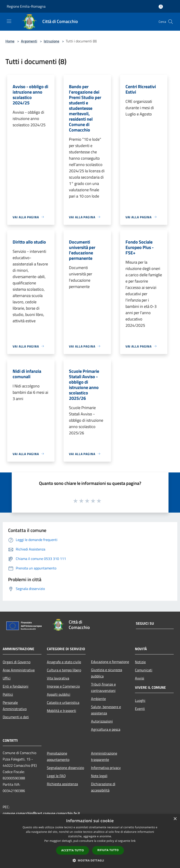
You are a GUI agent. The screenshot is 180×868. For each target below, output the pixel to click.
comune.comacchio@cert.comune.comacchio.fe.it (41, 813)
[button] (90, 860)
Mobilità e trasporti (62, 711)
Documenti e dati (16, 717)
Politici (8, 694)
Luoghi (140, 700)
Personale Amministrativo (15, 706)
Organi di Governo (17, 662)
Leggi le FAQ (56, 776)
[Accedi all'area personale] (161, 7)
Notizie (140, 662)
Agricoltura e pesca (106, 729)
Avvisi (140, 678)
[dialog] (90, 841)
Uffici (7, 678)
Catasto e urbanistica (63, 702)
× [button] (175, 819)
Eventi (140, 709)
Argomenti (29, 41)
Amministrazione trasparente (104, 756)
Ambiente (98, 699)
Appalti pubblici (59, 694)
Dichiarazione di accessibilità (103, 787)
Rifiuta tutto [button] (108, 850)
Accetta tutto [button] (73, 850)
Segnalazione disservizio (65, 768)
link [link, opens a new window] (133, 841)
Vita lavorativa (58, 678)
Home (10, 41)
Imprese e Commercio (63, 686)
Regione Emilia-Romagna (26, 6)
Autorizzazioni (102, 721)
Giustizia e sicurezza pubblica (107, 673)
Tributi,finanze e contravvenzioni (103, 687)
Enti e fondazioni (16, 686)
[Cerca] (171, 22)
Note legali (99, 776)
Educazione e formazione (110, 662)
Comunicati (144, 670)
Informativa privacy (106, 768)
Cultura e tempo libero (64, 670)
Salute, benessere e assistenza (106, 710)
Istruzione (51, 41)
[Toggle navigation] (9, 21)
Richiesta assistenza (62, 784)
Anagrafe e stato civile (64, 662)
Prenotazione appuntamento (58, 756)
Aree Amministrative (19, 670)
